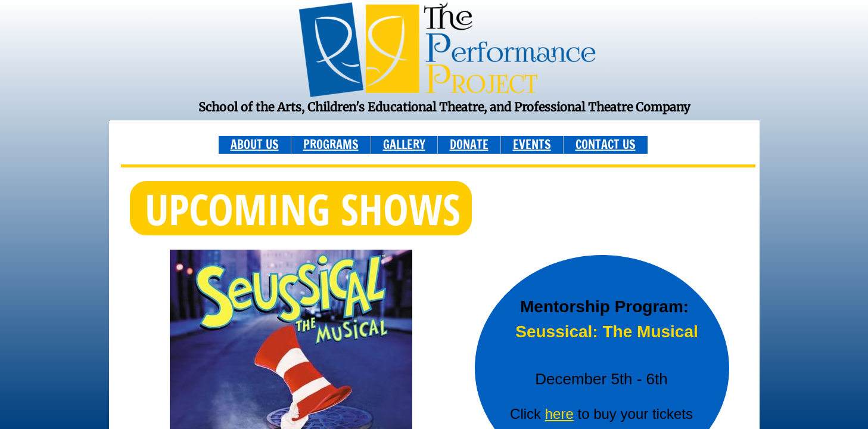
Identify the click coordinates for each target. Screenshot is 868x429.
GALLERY (404, 144)
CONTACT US (606, 144)
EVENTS (532, 144)
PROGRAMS (331, 144)
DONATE (469, 144)
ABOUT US (255, 144)
